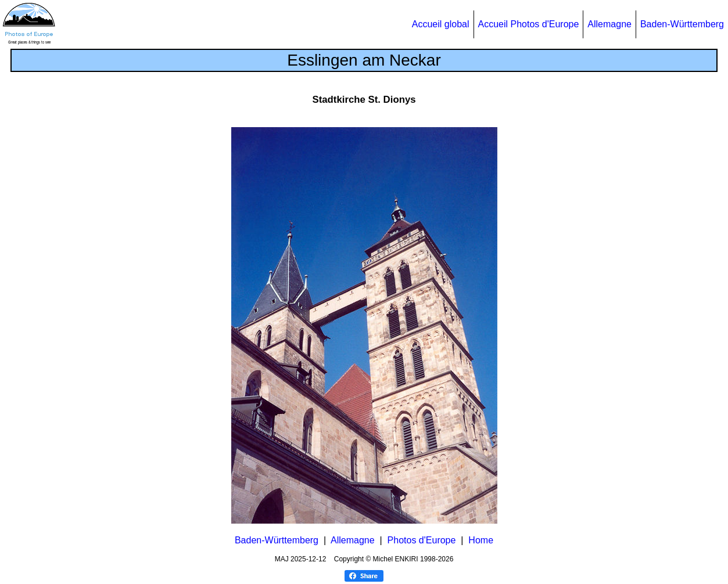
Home (481, 540)
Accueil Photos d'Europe (529, 24)
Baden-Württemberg (682, 24)
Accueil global (441, 24)
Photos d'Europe (422, 540)
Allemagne (609, 24)
